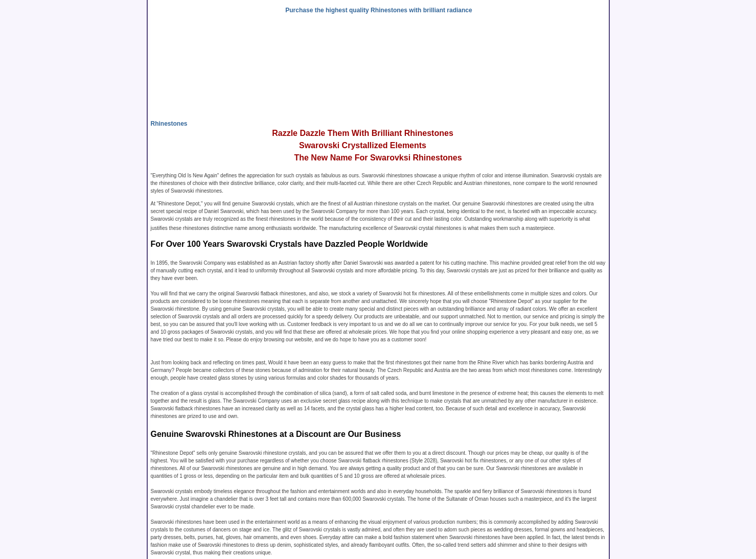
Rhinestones (169, 124)
